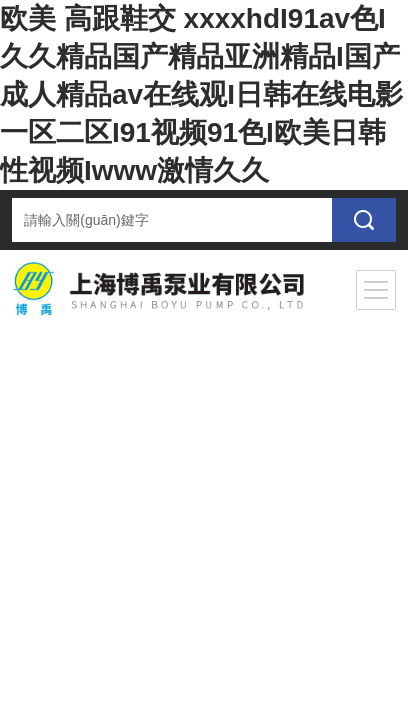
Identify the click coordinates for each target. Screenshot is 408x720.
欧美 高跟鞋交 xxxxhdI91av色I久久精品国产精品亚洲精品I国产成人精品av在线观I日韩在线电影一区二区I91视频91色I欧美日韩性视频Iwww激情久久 (201, 94)
